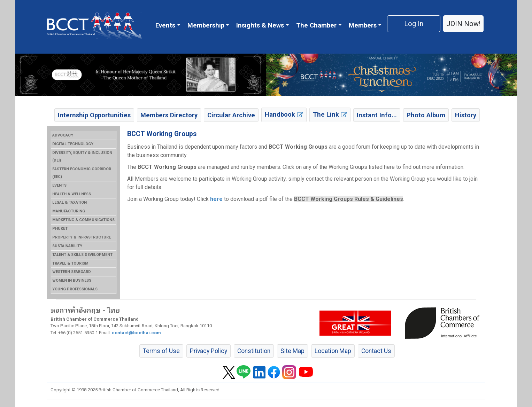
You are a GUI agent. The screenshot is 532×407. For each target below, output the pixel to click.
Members (363, 25)
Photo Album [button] (426, 115)
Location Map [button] (333, 351)
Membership (206, 25)
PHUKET (60, 229)
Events (165, 25)
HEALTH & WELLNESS (72, 194)
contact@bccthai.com (136, 333)
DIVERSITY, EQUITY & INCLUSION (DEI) (82, 156)
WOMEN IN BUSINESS (72, 280)
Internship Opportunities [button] (94, 115)
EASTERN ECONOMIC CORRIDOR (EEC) (82, 173)
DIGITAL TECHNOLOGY (73, 144)
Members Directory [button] (169, 115)
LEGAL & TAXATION (70, 202)
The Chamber (316, 25)
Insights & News (260, 25)
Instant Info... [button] (377, 115)
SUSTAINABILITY (67, 246)
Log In (414, 24)
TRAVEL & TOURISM (70, 263)
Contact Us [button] (376, 351)
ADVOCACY (63, 135)
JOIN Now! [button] (463, 24)
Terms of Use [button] (161, 351)
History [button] (466, 115)
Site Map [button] (292, 351)
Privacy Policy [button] (209, 351)
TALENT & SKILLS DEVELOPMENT (82, 255)
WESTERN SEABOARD (72, 272)
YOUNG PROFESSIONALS (75, 289)
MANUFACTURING (69, 211)
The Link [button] (330, 114)
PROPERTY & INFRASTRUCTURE (82, 237)
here (216, 199)
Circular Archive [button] (231, 115)
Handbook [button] (284, 114)
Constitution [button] (254, 351)
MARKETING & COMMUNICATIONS (83, 220)
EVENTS (59, 185)
